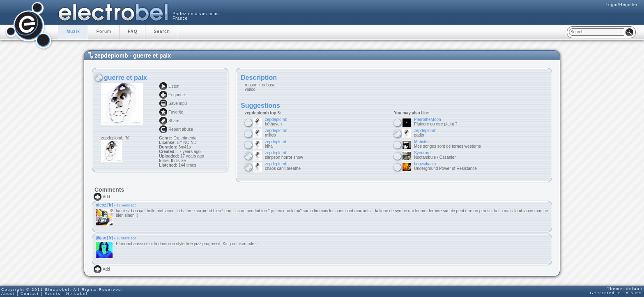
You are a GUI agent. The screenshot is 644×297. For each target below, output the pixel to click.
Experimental (185, 138)
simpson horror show (284, 155)
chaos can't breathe (283, 166)
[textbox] (597, 32)
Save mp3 (178, 103)
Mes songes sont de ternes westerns (447, 144)
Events (53, 294)
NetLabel (77, 294)
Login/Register (622, 5)
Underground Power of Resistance (445, 166)
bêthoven (276, 122)
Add (106, 197)
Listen (174, 86)
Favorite (176, 112)
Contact (30, 294)
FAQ (133, 31)
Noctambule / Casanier (435, 155)
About (8, 294)
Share (174, 121)
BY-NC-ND (186, 143)
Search (162, 31)
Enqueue (177, 95)
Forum (104, 31)
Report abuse (181, 129)
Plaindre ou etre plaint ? (436, 122)
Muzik (73, 31)
